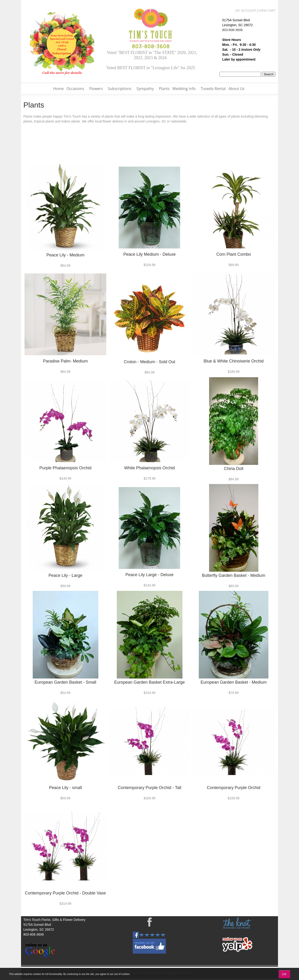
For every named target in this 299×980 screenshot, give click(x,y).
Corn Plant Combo (234, 254)
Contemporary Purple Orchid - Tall (149, 788)
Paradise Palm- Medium (65, 361)
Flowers (96, 89)
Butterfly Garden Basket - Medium (233, 575)
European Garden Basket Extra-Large (149, 682)
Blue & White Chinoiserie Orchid (233, 361)
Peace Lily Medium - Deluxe (149, 254)
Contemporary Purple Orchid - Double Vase (66, 893)
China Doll (233, 469)
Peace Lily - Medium (65, 255)
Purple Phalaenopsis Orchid (65, 468)
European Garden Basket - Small (65, 682)
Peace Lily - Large (65, 575)
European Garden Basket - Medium (233, 682)
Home (58, 89)
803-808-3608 (232, 30)
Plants (164, 89)
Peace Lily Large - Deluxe (149, 575)
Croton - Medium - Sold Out (149, 362)
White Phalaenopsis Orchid (149, 468)
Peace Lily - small (65, 788)
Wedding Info (184, 89)
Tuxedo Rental (213, 89)
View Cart (267, 10)
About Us (237, 89)
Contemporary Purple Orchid (233, 788)
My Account (246, 10)
